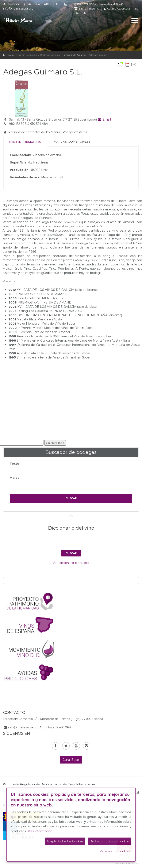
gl (78, 13)
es (136, 9)
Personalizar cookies (115, 851)
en (84, 13)
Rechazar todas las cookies (110, 841)
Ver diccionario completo (71, 563)
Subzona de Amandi (74, 55)
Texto (14, 464)
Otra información (25, 142)
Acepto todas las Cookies (65, 841)
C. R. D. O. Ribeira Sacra (22, 20)
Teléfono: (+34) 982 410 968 (31, 4)
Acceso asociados (117, 9)
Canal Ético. (71, 760)
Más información (40, 831)
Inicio (10, 55)
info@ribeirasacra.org (23, 727)
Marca (15, 478)
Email (104, 119)
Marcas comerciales (72, 141)
